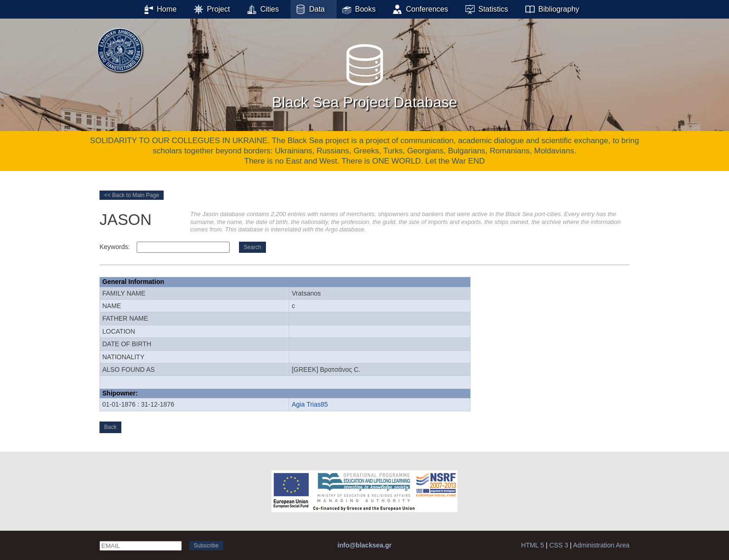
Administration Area (601, 545)
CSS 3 (558, 545)
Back (110, 427)
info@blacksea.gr (364, 545)
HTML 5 (533, 545)
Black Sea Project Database (364, 74)
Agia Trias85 (310, 404)
